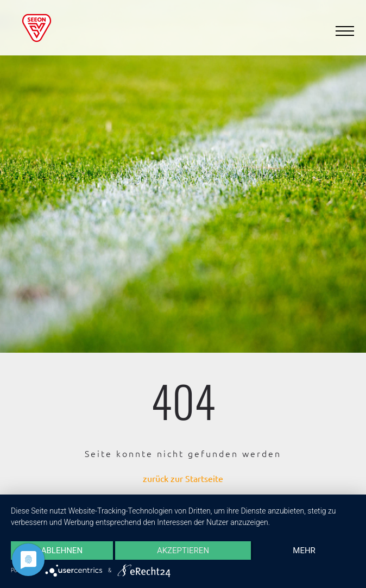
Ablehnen (62, 551)
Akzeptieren (183, 551)
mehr (304, 551)
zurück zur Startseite (183, 478)
